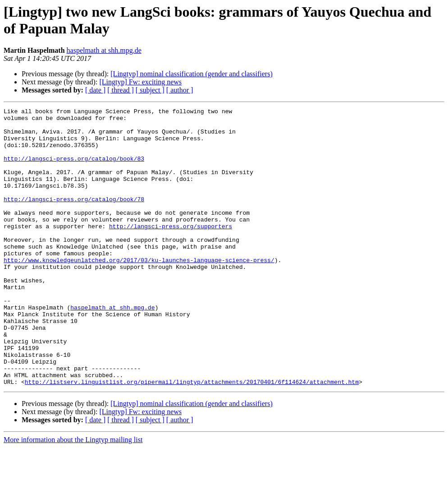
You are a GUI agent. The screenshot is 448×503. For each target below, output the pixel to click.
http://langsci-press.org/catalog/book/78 (74, 218)
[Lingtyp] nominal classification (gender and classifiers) (191, 74)
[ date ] (95, 90)
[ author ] (180, 90)
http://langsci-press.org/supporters (171, 250)
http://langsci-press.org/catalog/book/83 (74, 169)
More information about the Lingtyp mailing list (73, 495)
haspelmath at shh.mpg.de (104, 50)
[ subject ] (150, 90)
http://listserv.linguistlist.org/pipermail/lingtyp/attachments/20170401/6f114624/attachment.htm (192, 437)
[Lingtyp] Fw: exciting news (140, 82)
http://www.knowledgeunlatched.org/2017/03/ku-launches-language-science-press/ (139, 291)
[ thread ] (121, 90)
